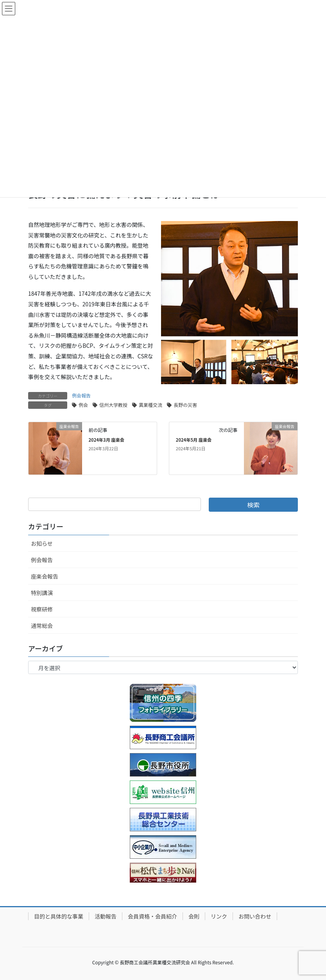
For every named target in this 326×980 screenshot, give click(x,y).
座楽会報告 (45, 576)
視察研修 (42, 609)
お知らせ (42, 543)
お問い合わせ (255, 916)
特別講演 (42, 593)
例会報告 (81, 395)
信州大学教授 (113, 405)
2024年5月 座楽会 (194, 440)
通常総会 (42, 626)
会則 (194, 916)
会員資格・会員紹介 (152, 916)
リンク (219, 916)
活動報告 (106, 916)
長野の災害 (185, 405)
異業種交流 (150, 405)
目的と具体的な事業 (59, 916)
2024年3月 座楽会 (106, 440)
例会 (83, 405)
